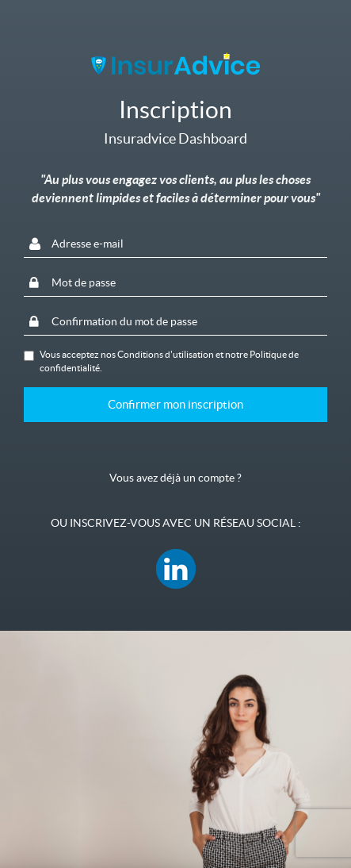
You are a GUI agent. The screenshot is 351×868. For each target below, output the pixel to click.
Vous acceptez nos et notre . (161, 361)
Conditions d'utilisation (166, 354)
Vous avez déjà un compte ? (175, 478)
